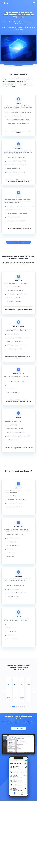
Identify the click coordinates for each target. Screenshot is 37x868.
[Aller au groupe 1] (14, 707)
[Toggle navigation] (34, 3)
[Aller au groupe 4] (21, 707)
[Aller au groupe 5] (22, 707)
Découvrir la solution (19, 242)
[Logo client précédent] (3, 692)
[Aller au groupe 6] (24, 707)
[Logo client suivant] (34, 692)
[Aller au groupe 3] (19, 707)
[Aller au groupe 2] (17, 707)
